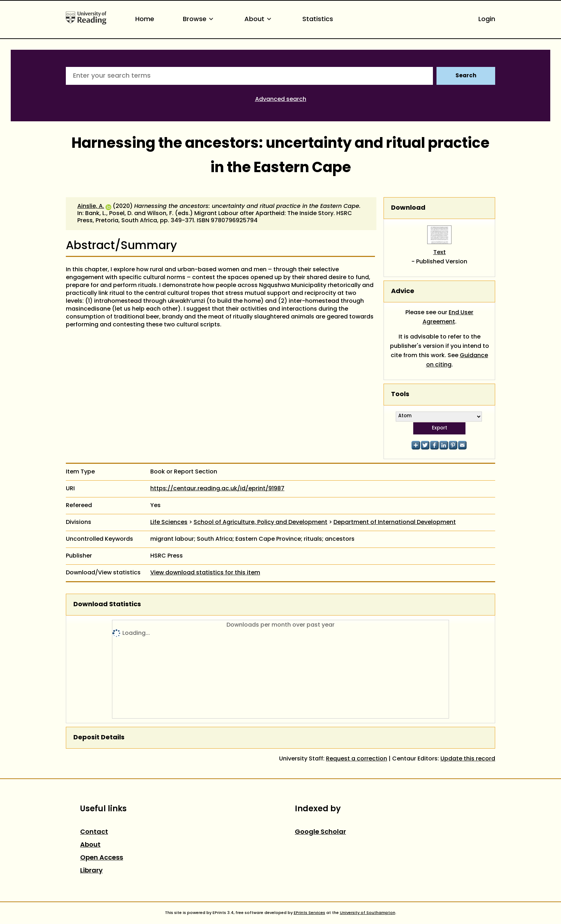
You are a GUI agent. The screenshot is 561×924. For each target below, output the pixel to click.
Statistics (318, 20)
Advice (403, 291)
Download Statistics (107, 605)
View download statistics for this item (205, 573)
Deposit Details (99, 738)
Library (91, 871)
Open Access (102, 858)
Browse (199, 20)
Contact (94, 832)
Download (408, 208)
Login (487, 20)
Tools (400, 395)
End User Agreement (448, 317)
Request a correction (357, 759)
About (259, 20)
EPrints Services (309, 913)
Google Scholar (320, 832)
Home (145, 20)
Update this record (468, 759)
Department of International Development (395, 522)
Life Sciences (169, 522)
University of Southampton (368, 913)
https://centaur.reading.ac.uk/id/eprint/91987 (217, 489)
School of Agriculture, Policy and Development (260, 522)
